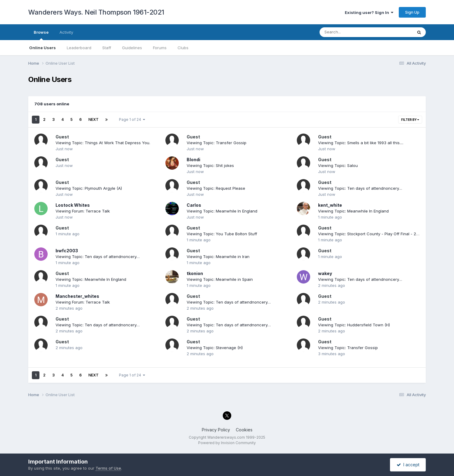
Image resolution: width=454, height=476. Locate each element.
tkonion (195, 273)
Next (93, 119)
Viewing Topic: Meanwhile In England (222, 211)
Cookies (244, 430)
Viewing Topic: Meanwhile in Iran (218, 257)
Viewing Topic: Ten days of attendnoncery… (360, 188)
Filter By (410, 120)
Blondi (193, 160)
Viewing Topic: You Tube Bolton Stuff (222, 234)
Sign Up (412, 12)
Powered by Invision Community (227, 443)
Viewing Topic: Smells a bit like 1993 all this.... (361, 143)
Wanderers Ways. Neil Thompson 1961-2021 (96, 12)
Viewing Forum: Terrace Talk (83, 211)
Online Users (42, 48)
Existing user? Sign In (369, 12)
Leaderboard (79, 48)
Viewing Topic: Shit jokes (210, 165)
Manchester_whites (77, 296)
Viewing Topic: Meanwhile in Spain (220, 279)
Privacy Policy (216, 430)
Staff (107, 48)
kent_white (330, 205)
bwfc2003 (67, 251)
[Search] (349, 32)
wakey (325, 273)
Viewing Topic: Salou (338, 165)
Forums (160, 48)
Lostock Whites (73, 205)
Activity (66, 32)
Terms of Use (108, 468)
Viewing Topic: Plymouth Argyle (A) (89, 188)
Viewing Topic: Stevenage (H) (215, 348)
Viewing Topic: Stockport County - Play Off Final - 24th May (375, 234)
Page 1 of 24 (132, 119)
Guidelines (132, 48)
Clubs (183, 48)
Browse (41, 35)
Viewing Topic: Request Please (216, 188)
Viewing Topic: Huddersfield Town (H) (354, 325)
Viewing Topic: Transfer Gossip (217, 143)
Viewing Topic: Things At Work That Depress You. (103, 143)
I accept (408, 465)
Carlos (194, 205)
